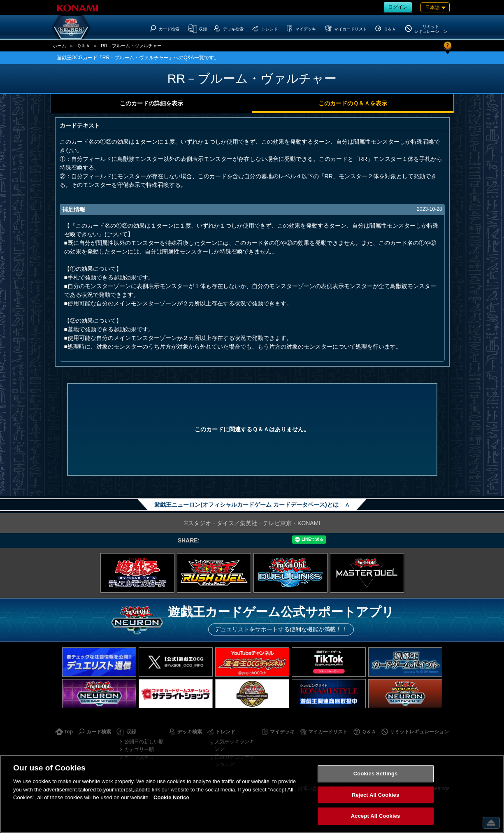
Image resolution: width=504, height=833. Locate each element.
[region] (252, 794)
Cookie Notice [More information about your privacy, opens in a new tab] (171, 797)
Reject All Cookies (375, 795)
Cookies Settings (376, 774)
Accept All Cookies (376, 816)
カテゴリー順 (139, 749)
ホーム (59, 46)
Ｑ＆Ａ (84, 46)
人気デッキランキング (235, 745)
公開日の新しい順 (144, 742)
